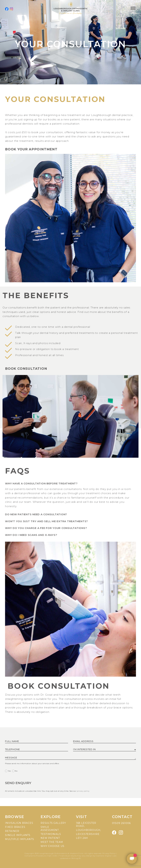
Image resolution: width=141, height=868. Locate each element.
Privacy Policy (109, 853)
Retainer (12, 831)
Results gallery (53, 823)
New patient (50, 838)
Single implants (18, 835)
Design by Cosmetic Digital (99, 856)
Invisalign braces (19, 823)
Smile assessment (50, 829)
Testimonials (51, 834)
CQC (49, 856)
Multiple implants (20, 839)
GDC (55, 856)
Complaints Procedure (35, 856)
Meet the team (52, 842)
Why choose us (52, 846)
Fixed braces (15, 827)
